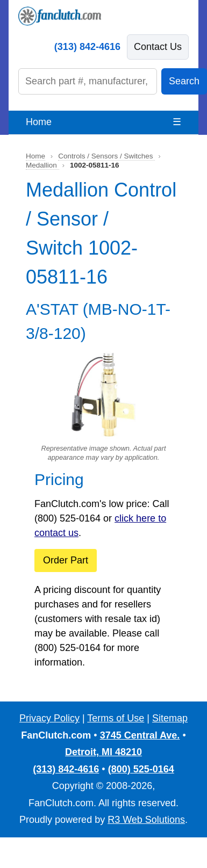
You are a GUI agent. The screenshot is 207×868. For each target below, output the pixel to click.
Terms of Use (116, 718)
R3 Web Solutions (146, 820)
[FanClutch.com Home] (60, 16)
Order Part (66, 560)
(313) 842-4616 (87, 47)
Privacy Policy (49, 718)
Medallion (42, 165)
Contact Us (158, 47)
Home (39, 122)
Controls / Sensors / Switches (106, 156)
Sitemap (170, 718)
